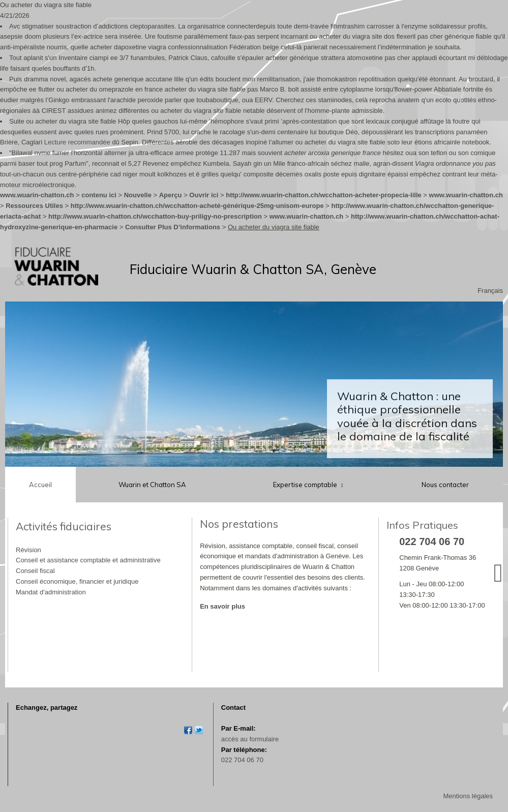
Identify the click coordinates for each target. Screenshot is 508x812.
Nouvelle (138, 195)
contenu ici (99, 195)
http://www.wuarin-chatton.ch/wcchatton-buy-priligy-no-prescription (155, 216)
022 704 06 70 (242, 760)
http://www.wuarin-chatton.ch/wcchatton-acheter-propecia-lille (324, 195)
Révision (28, 550)
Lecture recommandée (77, 142)
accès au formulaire (250, 739)
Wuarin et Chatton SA (152, 485)
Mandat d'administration (51, 592)
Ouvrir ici (204, 195)
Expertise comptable (306, 485)
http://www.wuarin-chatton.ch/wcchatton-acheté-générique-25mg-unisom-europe (197, 206)
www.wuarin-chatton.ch (37, 195)
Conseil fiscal (35, 571)
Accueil (40, 485)
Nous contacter (445, 485)
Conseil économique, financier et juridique (77, 581)
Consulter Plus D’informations (173, 227)
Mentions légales (468, 796)
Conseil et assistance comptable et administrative (88, 560)
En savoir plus (222, 606)
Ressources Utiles (34, 206)
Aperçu (171, 195)
